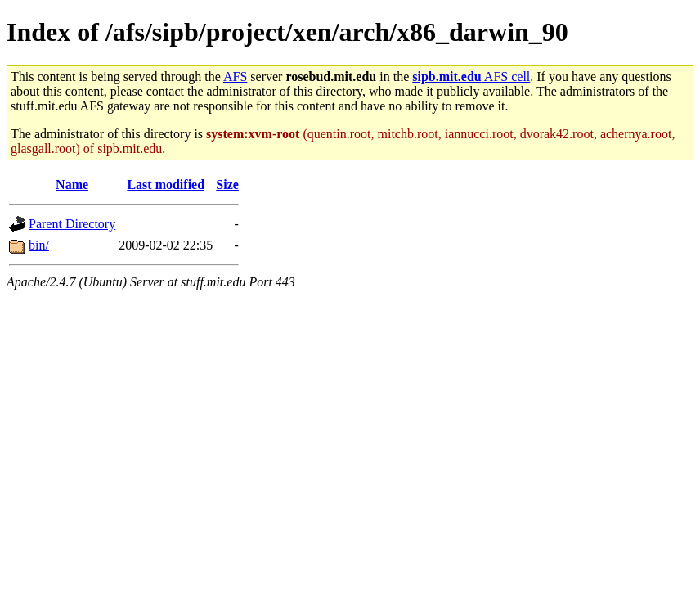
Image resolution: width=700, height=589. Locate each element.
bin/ (39, 245)
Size (227, 184)
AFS (235, 76)
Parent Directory (72, 224)
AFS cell (471, 76)
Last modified (166, 184)
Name (72, 184)
